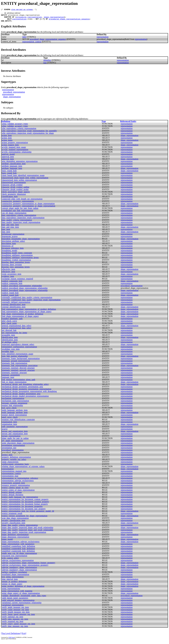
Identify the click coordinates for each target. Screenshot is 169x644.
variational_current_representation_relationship (22, 605)
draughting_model (9, 253)
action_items (7, 142)
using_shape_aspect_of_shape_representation (21, 596)
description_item (9, 246)
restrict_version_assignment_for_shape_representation (25, 518)
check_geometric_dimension (14, 196)
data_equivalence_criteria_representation (19, 218)
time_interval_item (10, 581)
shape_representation (54, 19)
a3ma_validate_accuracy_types (15, 126)
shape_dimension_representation (16, 539)
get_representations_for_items (14, 335)
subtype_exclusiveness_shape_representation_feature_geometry (29, 565)
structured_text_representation (15, 558)
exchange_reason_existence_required (17, 281)
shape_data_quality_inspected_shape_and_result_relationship (28, 530)
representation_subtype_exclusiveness (18, 483)
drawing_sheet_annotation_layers (16, 265)
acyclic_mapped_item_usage (14, 150)
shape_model (7, 542)
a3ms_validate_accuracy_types (15, 128)
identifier (47, 63)
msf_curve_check (9, 410)
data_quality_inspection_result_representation (21, 225)
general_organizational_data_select (16, 328)
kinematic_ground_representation (16, 363)
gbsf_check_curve (9, 323)
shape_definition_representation (15, 537)
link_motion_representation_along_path (19, 382)
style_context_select (10, 560)
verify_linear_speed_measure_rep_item (18, 617)
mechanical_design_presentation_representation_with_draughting (29, 394)
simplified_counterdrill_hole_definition (18, 551)
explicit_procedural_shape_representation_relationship (25, 290)
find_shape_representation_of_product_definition (22, 316)
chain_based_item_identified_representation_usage (23, 178)
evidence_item (8, 279)
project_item (7, 457)
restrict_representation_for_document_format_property (25, 506)
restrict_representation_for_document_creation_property (25, 504)
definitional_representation (13, 236)
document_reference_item (13, 250)
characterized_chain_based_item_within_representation (25, 180)
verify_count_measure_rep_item (15, 612)
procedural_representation (29, 19)
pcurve (5, 431)
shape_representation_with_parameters (18, 546)
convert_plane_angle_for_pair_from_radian (20, 211)
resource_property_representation (16, 488)
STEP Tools (11, 640)
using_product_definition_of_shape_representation (23, 589)
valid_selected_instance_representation (18, 603)
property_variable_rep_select (14, 462)
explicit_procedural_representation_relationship (22, 288)
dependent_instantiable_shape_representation (21, 241)
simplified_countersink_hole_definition (18, 553)
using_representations (11, 591)
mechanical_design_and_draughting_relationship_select (25, 387)
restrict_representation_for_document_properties (22, 509)
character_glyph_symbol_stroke (15, 192)
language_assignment (11, 377)
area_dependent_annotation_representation (20, 164)
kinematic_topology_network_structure (18, 373)
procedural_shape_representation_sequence (69, 21)
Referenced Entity (128, 124)
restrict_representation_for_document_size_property (24, 511)
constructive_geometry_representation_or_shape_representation (29, 208)
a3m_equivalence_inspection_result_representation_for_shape (28, 135)
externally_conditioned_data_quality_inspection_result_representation (31, 302)
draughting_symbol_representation (16, 262)
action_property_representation (15, 145)
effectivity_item (8, 272)
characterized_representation (14, 185)
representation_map (10, 478)
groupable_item (8, 337)
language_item (8, 380)
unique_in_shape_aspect (12, 586)
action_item (7, 138)
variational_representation (13, 607)
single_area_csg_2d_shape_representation (19, 556)
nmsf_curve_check (10, 419)
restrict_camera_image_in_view (15, 490)
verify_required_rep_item (13, 624)
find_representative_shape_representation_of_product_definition (29, 312)
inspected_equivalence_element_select (18, 347)
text (45, 65)
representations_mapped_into (14, 473)
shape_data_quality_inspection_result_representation (24, 535)
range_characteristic (10, 464)
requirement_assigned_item (13, 485)
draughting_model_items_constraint (17, 255)
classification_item (10, 199)
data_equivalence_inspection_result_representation (23, 220)
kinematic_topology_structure (14, 375)
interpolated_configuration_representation (19, 349)
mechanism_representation (13, 401)
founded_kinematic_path (12, 321)
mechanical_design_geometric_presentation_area (22, 389)
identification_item (10, 340)
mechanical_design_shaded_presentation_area (21, 396)
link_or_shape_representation (14, 384)
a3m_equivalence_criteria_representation (19, 131)
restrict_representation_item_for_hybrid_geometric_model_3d (28, 513)
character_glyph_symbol (12, 187)
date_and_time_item (10, 227)
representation (19, 21)
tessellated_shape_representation (16, 577)
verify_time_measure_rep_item (15, 628)
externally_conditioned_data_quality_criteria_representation (27, 300)
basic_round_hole (9, 173)
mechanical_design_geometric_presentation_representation (27, 391)
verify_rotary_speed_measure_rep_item (18, 626)
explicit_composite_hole (12, 283)
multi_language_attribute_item (15, 412)
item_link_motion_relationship (15, 358)
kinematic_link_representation (15, 365)
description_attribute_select (13, 243)
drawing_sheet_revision (12, 267)
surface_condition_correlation (14, 574)
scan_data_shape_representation (15, 520)
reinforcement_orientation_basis (15, 466)
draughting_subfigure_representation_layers (20, 260)
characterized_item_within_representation (19, 182)
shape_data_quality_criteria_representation (20, 527)
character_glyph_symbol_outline (16, 189)
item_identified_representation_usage (18, 356)
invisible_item (8, 354)
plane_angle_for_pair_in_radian (15, 441)
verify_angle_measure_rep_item (15, 610)
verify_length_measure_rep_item (16, 614)
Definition (6, 124)
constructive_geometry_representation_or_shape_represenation (28, 206)
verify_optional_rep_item (13, 619)
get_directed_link (9, 333)
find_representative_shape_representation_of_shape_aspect (27, 314)
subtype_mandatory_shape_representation (19, 570)
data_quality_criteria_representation (17, 222)
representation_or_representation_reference (20, 481)
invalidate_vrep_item (11, 351)
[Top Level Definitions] (11, 636)
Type (104, 124)
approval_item (8, 159)
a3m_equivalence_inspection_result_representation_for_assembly (29, 133)
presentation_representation (13, 448)
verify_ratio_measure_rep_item (15, 621)
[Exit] (24, 636)
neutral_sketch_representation (14, 417)
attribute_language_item (12, 168)
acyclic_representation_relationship (17, 154)
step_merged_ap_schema (22, 10)
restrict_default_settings (12, 495)
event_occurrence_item (12, 276)
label (24, 39)
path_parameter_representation (15, 429)
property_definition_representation (16, 459)
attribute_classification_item (14, 166)
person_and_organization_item (15, 434)
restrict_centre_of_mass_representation (18, 492)
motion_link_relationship (12, 408)
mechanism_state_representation (15, 403)
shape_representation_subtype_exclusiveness (21, 544)
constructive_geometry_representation (18, 204)
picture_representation (11, 438)
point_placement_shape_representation (18, 445)
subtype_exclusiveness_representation (18, 563)
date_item (6, 232)
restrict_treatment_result (12, 516)
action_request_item (10, 147)
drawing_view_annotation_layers (16, 269)
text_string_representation (13, 579)
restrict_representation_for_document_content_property (25, 502)
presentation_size (9, 450)
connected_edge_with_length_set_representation (22, 201)
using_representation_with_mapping (17, 593)
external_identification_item (14, 307)
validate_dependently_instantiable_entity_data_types (24, 598)
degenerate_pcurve (10, 239)
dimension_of (8, 248)
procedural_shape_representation (24, 16)
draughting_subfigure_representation (17, 258)
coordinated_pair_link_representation (17, 213)
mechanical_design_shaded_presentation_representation (25, 398)
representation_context (32, 44)
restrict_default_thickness (13, 497)
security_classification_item (14, 523)
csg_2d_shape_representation (14, 215)
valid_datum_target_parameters (15, 600)
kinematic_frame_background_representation (21, 361)
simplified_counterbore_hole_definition (18, 549)
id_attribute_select (10, 344)
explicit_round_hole (10, 295)
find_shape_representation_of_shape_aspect (20, 319)
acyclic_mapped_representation (15, 152)
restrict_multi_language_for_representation (20, 499)
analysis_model (8, 157)
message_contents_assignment (15, 405)
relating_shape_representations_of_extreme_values (23, 469)
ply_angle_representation (12, 443)
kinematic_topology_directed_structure (18, 370)
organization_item (9, 424)
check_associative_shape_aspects (16, 194)
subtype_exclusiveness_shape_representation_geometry (25, 567)
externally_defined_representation (16, 304)
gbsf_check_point (9, 326)
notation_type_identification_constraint (18, 422)
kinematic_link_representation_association (20, 368)
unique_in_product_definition (14, 584)
